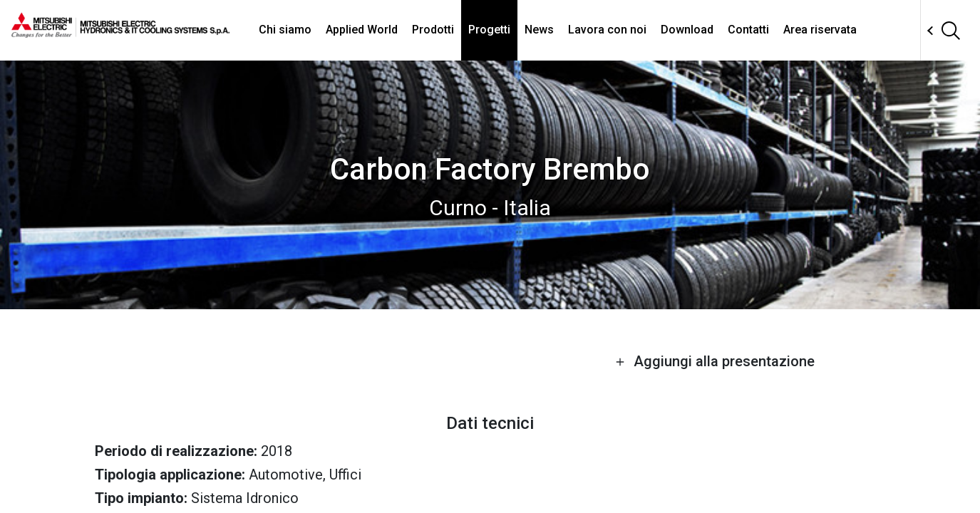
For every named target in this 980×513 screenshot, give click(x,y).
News (539, 30)
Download (687, 30)
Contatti (748, 30)
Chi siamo (285, 30)
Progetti (489, 30)
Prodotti (433, 30)
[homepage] (120, 32)
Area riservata (820, 30)
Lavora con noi (607, 30)
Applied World (362, 30)
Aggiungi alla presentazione (715, 361)
